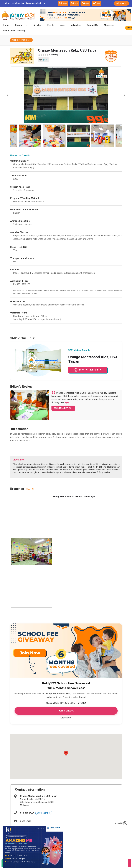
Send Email (26, 821)
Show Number (44, 813)
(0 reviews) (48, 55)
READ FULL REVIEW (63, 409)
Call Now (60, 865)
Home (6, 25)
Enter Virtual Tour (89, 370)
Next (124, 96)
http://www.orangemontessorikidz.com (39, 829)
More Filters (19, 41)
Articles (37, 25)
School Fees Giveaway (14, 31)
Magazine (109, 25)
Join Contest (66, 711)
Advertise (76, 25)
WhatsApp (21, 865)
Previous (8, 96)
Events (51, 25)
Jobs (63, 25)
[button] (66, 754)
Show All (30, 489)
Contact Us (92, 25)
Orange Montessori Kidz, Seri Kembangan (74, 497)
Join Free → (121, 3)
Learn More (66, 718)
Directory (21, 25)
